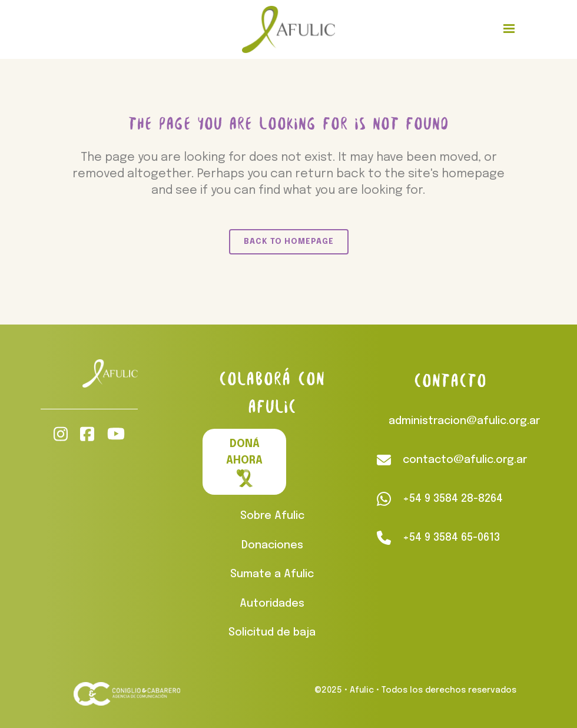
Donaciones (272, 545)
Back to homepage (289, 242)
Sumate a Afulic (272, 574)
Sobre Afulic (272, 516)
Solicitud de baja (272, 633)
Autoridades (272, 604)
